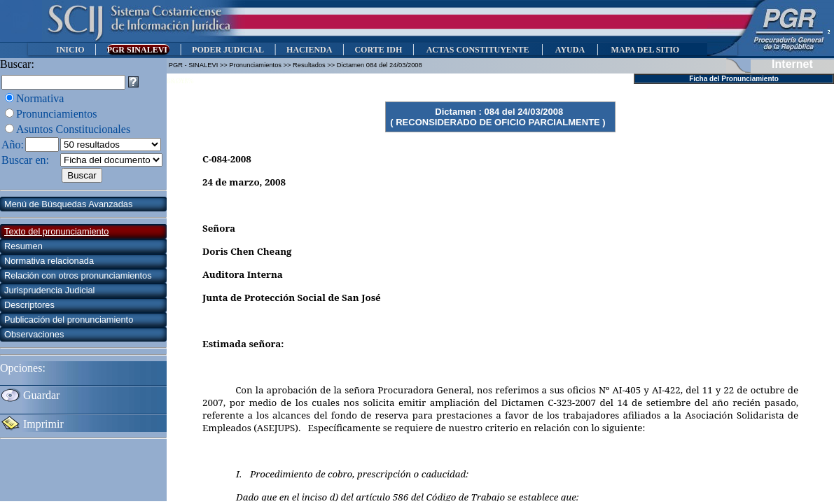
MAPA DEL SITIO (645, 50)
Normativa (40, 98)
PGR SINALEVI (138, 50)
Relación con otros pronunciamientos (78, 275)
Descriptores (29, 305)
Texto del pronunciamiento (56, 231)
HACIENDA (309, 50)
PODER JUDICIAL (228, 50)
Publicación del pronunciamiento (69, 320)
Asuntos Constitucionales (73, 129)
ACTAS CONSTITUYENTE (478, 50)
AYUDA (570, 50)
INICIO (70, 50)
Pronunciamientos (57, 114)
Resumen (23, 246)
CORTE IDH (378, 50)
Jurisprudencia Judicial (49, 290)
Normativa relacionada (49, 261)
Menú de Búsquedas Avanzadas (68, 204)
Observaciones (34, 334)
